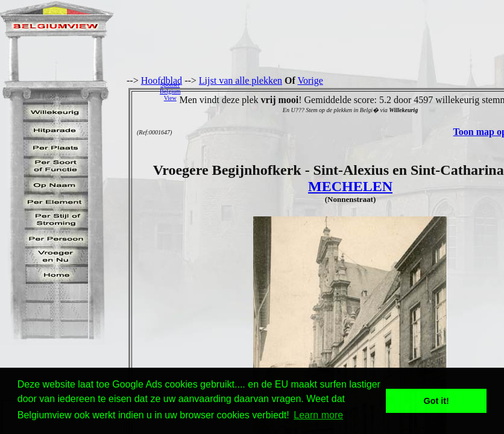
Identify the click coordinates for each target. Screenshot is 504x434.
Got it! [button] (436, 401)
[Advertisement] (345, 91)
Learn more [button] (318, 415)
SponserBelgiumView (170, 91)
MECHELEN (350, 186)
